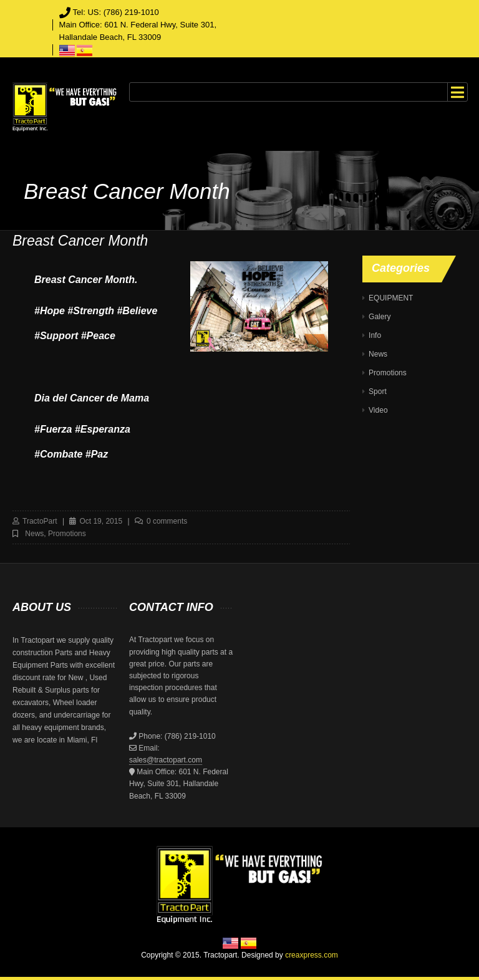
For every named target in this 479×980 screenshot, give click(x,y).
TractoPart (40, 521)
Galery (380, 317)
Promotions (67, 534)
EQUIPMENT (391, 298)
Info (375, 335)
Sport (378, 392)
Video (378, 410)
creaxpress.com (312, 955)
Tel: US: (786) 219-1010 (116, 12)
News (34, 534)
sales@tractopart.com (166, 760)
